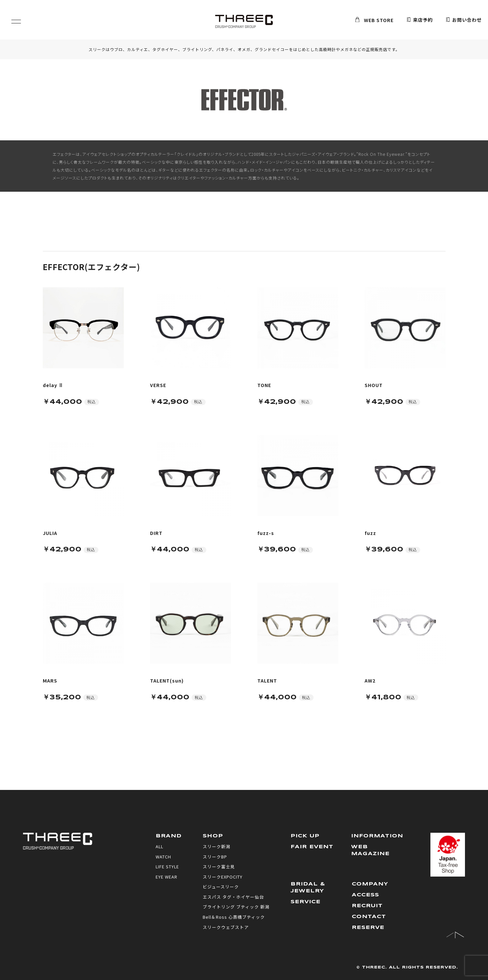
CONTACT (369, 917)
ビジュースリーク (221, 887)
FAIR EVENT (312, 847)
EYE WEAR (167, 877)
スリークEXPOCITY (223, 877)
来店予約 (420, 20)
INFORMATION (377, 836)
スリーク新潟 (217, 846)
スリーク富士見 (219, 867)
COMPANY (370, 884)
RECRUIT (368, 906)
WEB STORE (374, 20)
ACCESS (366, 895)
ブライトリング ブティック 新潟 (236, 907)
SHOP (213, 836)
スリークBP (215, 857)
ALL (160, 846)
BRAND (169, 836)
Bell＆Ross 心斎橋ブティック (234, 917)
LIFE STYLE (168, 867)
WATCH (163, 857)
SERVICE (306, 902)
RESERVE (368, 928)
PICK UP (305, 836)
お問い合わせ (464, 20)
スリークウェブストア (226, 927)
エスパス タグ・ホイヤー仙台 (233, 897)
